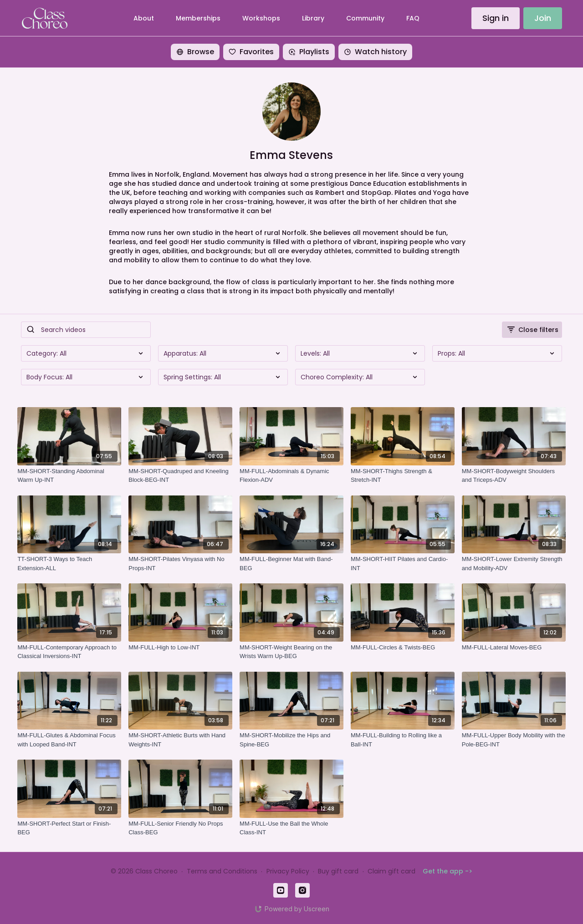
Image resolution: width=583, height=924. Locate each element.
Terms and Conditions (222, 871)
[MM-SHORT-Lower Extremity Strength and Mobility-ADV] (514, 564)
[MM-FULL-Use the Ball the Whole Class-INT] (291, 828)
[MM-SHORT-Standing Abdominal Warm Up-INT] (69, 476)
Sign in (496, 18)
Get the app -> (447, 871)
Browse (195, 52)
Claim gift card (391, 871)
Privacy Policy (288, 871)
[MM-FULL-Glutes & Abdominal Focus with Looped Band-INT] (69, 740)
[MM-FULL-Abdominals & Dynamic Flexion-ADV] (291, 476)
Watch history (375, 52)
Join (543, 18)
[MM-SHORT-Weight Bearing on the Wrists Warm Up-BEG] (291, 652)
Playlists (309, 52)
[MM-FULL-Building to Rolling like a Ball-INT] (403, 740)
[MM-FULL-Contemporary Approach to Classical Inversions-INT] (69, 652)
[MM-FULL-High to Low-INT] (180, 648)
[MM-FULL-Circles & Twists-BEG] (403, 648)
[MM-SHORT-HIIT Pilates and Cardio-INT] (403, 564)
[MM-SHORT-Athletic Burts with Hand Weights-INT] (180, 740)
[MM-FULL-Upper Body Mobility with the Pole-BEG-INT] (514, 740)
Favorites (251, 52)
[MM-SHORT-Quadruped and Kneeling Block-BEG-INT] (180, 476)
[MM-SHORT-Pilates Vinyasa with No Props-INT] (180, 564)
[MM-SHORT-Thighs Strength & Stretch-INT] (403, 476)
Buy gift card (338, 871)
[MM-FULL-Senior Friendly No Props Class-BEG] (180, 828)
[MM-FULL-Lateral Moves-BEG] (514, 648)
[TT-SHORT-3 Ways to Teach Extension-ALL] (69, 564)
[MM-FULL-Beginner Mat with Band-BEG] (291, 564)
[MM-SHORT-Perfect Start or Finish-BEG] (69, 828)
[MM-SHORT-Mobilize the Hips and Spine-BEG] (291, 740)
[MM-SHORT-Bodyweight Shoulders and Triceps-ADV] (514, 476)
